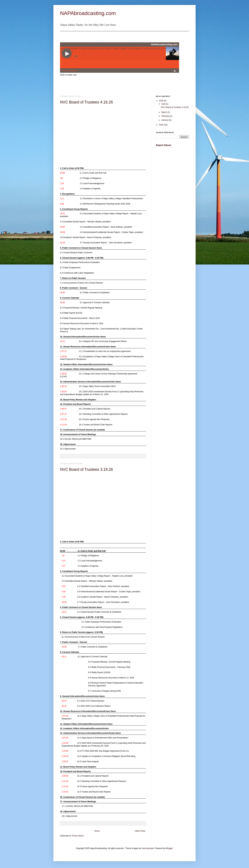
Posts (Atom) (78, 836)
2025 (162, 125)
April (164, 104)
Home (97, 831)
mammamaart (148, 848)
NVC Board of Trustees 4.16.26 (86, 102)
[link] (102, 172)
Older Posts (140, 831)
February (166, 116)
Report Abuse (163, 145)
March (164, 112)
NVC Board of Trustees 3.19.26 (86, 469)
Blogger (169, 848)
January (165, 120)
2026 (162, 101)
